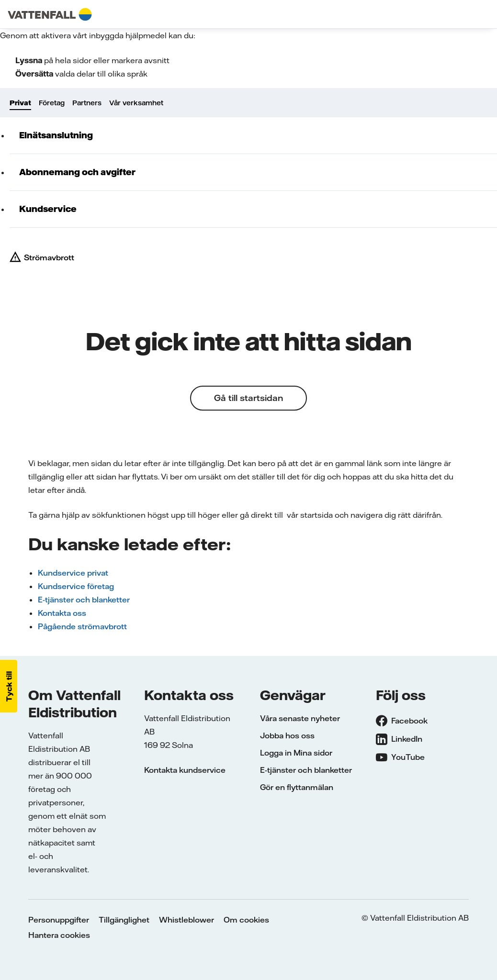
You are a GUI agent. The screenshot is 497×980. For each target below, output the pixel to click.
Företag (52, 103)
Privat (20, 103)
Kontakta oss (62, 613)
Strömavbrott (49, 257)
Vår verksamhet (136, 103)
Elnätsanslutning (56, 135)
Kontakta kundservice (185, 770)
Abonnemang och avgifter (77, 172)
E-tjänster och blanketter (84, 600)
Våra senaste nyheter (300, 718)
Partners (87, 103)
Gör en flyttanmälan (297, 787)
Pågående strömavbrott (82, 626)
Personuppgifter (59, 920)
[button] (9, 686)
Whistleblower (186, 920)
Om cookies (246, 920)
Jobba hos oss (287, 735)
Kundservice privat (73, 573)
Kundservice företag (76, 586)
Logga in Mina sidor (296, 753)
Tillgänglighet (124, 920)
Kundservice (48, 209)
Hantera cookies (59, 935)
